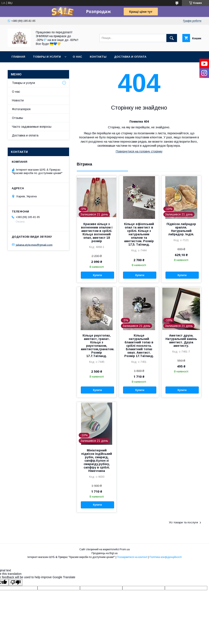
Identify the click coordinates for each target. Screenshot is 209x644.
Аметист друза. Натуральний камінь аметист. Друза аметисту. (181, 341)
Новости (18, 100)
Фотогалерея (21, 109)
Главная (18, 57)
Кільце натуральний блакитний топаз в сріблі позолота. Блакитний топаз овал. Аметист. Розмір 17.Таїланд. (139, 346)
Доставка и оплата (130, 57)
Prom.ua (125, 549)
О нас (77, 57)
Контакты (98, 57)
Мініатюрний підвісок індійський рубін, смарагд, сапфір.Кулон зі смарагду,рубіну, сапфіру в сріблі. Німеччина (97, 461)
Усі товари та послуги (183, 522)
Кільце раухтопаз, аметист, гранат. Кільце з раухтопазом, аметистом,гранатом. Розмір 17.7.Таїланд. (97, 346)
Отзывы (17, 118)
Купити (97, 275)
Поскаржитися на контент (132, 557)
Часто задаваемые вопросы (32, 127)
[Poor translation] (16, 582)
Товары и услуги (47, 57)
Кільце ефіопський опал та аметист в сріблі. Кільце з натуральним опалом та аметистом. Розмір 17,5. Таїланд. (139, 234)
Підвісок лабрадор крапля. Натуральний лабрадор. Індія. (181, 229)
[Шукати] (172, 38)
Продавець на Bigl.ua (104, 553)
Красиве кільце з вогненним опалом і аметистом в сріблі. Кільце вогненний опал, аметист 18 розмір (97, 233)
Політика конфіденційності (165, 557)
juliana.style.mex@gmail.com (34, 245)
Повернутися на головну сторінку (139, 151)
